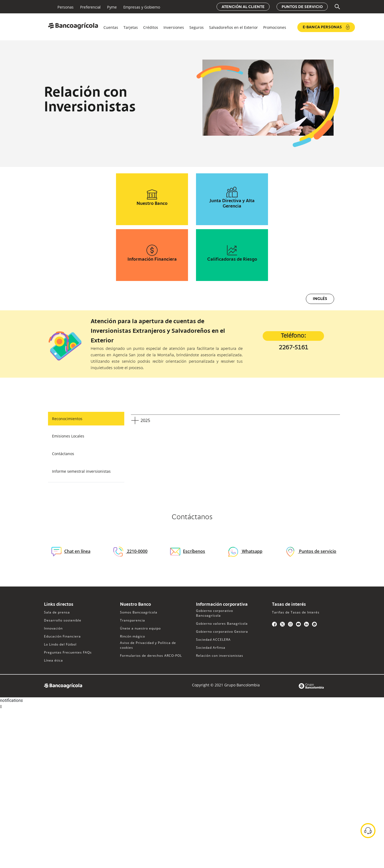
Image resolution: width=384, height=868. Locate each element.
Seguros (197, 27)
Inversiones (174, 27)
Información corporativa (222, 605)
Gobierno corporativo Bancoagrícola (215, 613)
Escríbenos (188, 551)
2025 (145, 420)
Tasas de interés (289, 605)
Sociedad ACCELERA (213, 640)
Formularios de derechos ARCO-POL (151, 656)
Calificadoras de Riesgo (232, 260)
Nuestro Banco (152, 204)
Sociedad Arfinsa (211, 648)
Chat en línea (71, 552)
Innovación (53, 628)
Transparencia (133, 620)
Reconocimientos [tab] (67, 419)
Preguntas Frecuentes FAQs (68, 652)
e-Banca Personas (326, 27)
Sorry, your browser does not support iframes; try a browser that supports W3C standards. (40, 730)
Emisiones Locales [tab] (68, 436)
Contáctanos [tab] (63, 454)
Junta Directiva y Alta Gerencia (232, 204)
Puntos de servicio (302, 7)
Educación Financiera (62, 636)
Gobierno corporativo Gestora (222, 632)
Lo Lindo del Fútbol (60, 644)
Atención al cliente (243, 7)
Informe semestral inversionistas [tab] (81, 471)
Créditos (151, 27)
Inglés (320, 299)
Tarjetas (131, 27)
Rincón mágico (133, 636)
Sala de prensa (57, 612)
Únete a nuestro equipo (140, 628)
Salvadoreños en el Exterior (233, 27)
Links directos (59, 605)
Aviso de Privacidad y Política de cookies (148, 645)
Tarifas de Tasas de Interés (296, 612)
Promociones (275, 27)
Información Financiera (152, 260)
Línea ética (53, 660)
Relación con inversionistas (220, 656)
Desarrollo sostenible (63, 620)
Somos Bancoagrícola (139, 612)
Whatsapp (252, 551)
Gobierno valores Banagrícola (222, 623)
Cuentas (111, 27)
